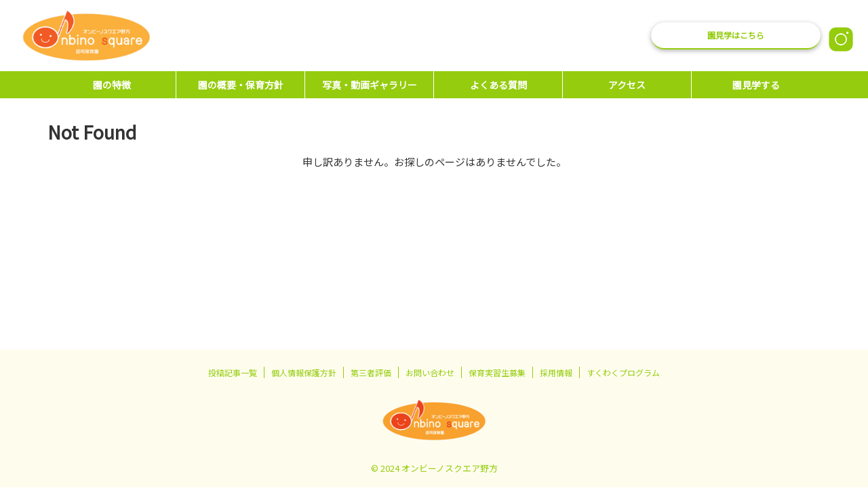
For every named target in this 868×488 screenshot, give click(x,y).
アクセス (627, 85)
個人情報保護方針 (304, 372)
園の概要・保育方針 (241, 85)
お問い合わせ (430, 372)
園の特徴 (112, 85)
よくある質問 (498, 85)
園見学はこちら (736, 35)
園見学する (756, 85)
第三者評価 (371, 372)
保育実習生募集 (497, 372)
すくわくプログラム (623, 372)
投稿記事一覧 (233, 372)
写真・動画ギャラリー (370, 85)
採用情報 (556, 372)
